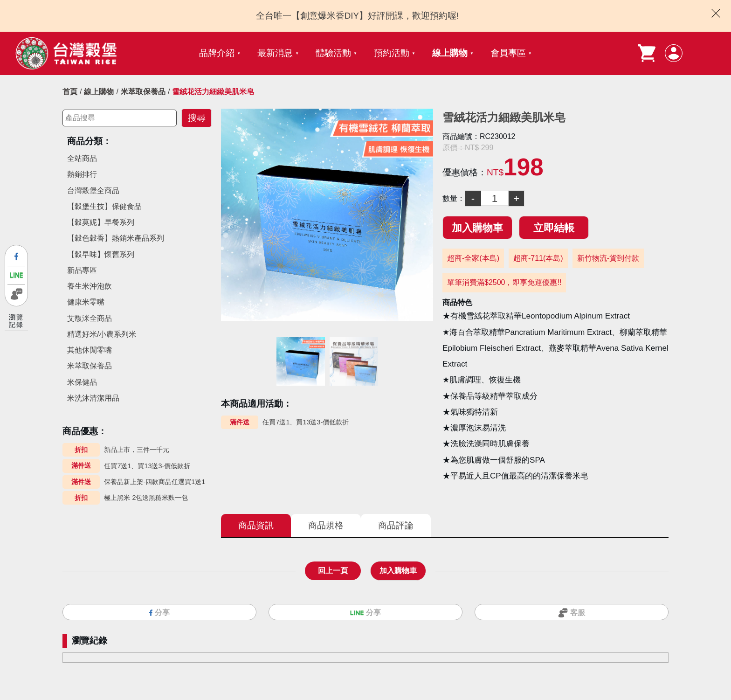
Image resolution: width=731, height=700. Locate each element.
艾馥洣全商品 (90, 318)
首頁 (70, 92)
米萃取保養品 (143, 92)
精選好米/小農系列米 (102, 334)
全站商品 (82, 158)
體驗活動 (333, 53)
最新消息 (275, 53)
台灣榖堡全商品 (93, 191)
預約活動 (392, 53)
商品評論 (396, 525)
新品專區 (82, 270)
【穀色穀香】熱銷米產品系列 (116, 238)
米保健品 (82, 382)
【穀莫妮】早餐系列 (101, 222)
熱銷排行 (82, 174)
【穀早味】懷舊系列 (101, 254)
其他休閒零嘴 (90, 350)
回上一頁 (333, 571)
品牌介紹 (217, 53)
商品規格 (326, 525)
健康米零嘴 (86, 302)
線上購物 (450, 53)
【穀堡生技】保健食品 (104, 206)
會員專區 (508, 53)
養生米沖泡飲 (90, 286)
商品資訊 (256, 525)
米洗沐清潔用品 (93, 398)
